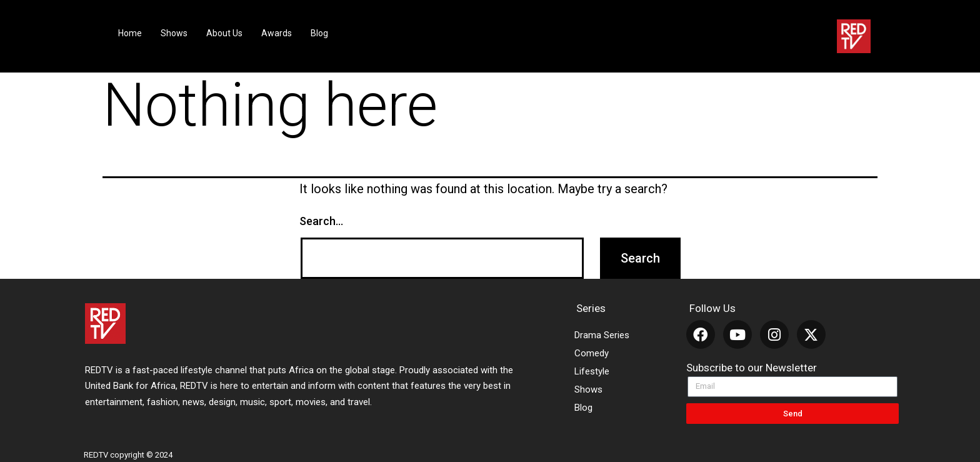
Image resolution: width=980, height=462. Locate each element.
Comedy (592, 353)
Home (130, 33)
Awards (277, 33)
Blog (319, 33)
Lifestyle (592, 371)
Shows (174, 33)
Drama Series (602, 335)
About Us (224, 33)
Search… (321, 221)
